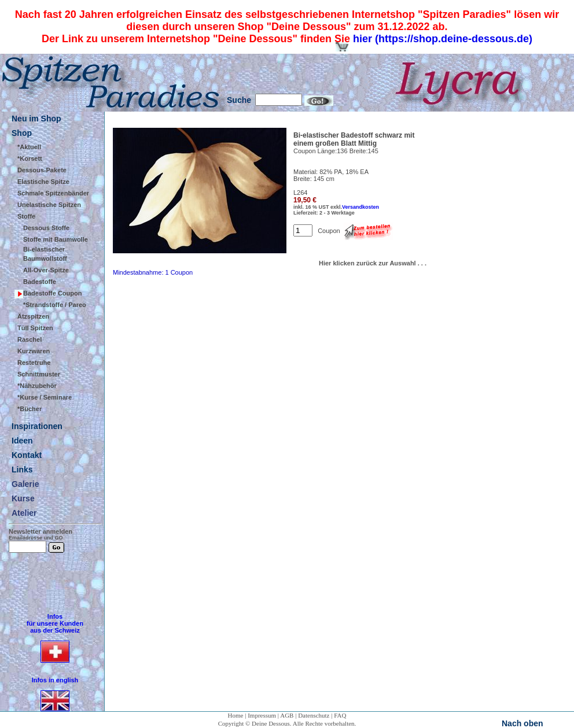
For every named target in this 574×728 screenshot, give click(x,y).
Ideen (22, 441)
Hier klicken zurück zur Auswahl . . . (373, 263)
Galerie (25, 484)
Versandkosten (360, 207)
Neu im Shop (36, 119)
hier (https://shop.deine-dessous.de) (443, 39)
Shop (22, 133)
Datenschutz (314, 715)
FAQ (340, 715)
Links (22, 470)
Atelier (24, 513)
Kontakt (27, 455)
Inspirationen (37, 426)
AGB (287, 715)
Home (236, 715)
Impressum (262, 715)
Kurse (23, 498)
